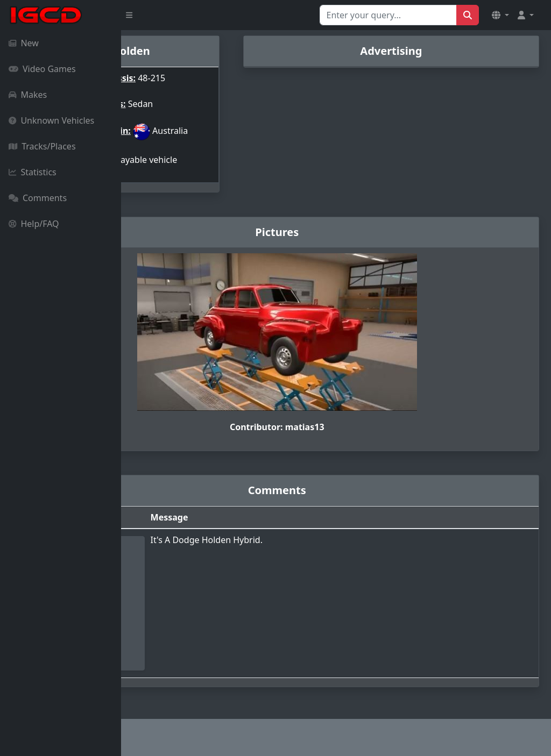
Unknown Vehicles (51, 120)
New (24, 43)
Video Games (42, 69)
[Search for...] (388, 15)
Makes (28, 95)
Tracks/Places (42, 146)
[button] (500, 15)
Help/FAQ (34, 224)
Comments (38, 198)
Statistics (33, 172)
